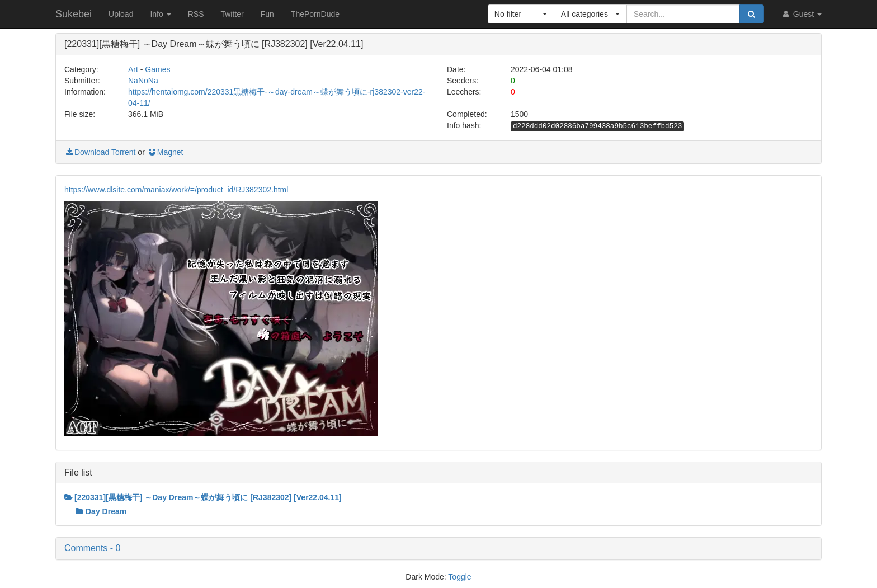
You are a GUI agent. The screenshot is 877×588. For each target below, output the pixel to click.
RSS (196, 14)
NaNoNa (143, 81)
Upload (121, 14)
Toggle (459, 577)
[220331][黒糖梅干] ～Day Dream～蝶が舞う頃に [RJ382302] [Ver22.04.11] (203, 497)
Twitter (232, 14)
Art (133, 69)
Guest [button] (801, 14)
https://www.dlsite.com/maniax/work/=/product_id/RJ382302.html (176, 190)
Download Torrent (100, 152)
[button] (521, 14)
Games (157, 69)
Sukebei (74, 14)
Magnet (165, 152)
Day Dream (101, 511)
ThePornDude (315, 14)
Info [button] (160, 14)
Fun (267, 14)
